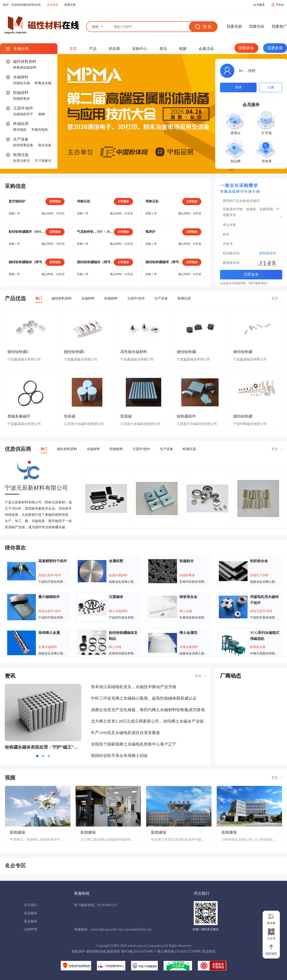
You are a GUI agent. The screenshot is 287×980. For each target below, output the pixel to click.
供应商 (114, 49)
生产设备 (21, 139)
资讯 (163, 49)
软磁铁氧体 (22, 99)
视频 (183, 49)
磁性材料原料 (25, 62)
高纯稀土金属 (49, 633)
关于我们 (31, 905)
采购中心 (140, 49)
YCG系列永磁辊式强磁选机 (265, 636)
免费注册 (70, 5)
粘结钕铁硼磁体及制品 (123, 636)
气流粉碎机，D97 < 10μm (95, 232)
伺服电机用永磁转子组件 (264, 600)
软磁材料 (21, 93)
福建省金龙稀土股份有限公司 (124, 582)
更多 (277, 298)
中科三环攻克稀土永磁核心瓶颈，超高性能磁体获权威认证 (144, 698)
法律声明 (31, 929)
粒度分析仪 (22, 161)
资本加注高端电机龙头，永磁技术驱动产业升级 (134, 687)
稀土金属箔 (188, 633)
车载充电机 (40, 130)
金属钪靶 (116, 561)
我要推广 (279, 26)
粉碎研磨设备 (23, 145)
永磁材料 (21, 77)
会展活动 (206, 49)
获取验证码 (268, 253)
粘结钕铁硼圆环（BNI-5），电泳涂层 (27, 232)
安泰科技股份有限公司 (194, 582)
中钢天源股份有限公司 (265, 653)
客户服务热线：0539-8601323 (96, 905)
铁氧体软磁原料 (25, 68)
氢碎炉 (150, 232)
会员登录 (53, 5)
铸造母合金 (188, 597)
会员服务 (259, 5)
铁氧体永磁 (43, 83)
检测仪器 (21, 155)
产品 (93, 49)
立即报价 (55, 201)
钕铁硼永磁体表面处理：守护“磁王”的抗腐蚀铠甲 (43, 747)
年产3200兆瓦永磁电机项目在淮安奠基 (125, 733)
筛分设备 (45, 145)
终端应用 (21, 124)
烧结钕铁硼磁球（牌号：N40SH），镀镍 (164, 262)
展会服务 (31, 921)
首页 (73, 49)
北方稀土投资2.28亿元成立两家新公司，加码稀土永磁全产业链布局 (149, 721)
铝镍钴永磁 (22, 83)
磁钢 (41, 114)
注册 (271, 87)
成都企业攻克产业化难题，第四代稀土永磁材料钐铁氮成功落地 (148, 710)
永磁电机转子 (23, 114)
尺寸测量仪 (43, 161)
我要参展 (275, 48)
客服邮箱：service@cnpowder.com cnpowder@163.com (113, 929)
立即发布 (251, 275)
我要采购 (234, 26)
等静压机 (84, 201)
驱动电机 (20, 130)
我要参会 (246, 48)
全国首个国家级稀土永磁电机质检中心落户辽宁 (134, 744)
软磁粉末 (187, 561)
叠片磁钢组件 (49, 597)
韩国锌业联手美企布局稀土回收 (119, 756)
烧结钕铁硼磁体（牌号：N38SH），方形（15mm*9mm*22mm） (27, 262)
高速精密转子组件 (53, 561)
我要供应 (257, 26)
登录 (238, 87)
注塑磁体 (116, 597)
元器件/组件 (23, 108)
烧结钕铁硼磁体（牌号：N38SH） (95, 262)
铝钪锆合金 (259, 561)
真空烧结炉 (17, 201)
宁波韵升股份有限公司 (53, 582)
